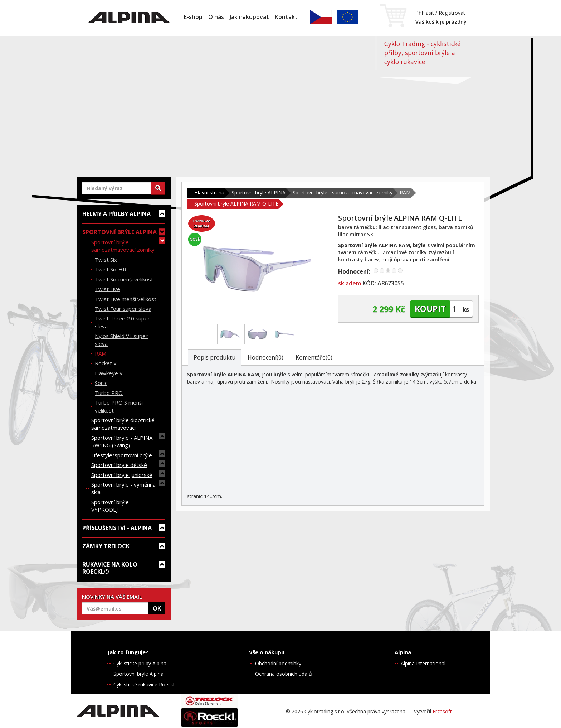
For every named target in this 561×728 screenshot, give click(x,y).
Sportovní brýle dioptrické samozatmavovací (123, 424)
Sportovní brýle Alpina (138, 674)
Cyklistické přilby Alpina (140, 663)
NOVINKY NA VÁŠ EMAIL (112, 597)
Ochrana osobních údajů (284, 674)
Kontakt (286, 17)
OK (157, 608)
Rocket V (106, 363)
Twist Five (108, 289)
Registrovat (452, 13)
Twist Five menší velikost (126, 299)
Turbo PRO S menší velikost (119, 406)
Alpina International (423, 663)
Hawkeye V (109, 373)
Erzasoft (442, 711)
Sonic (101, 383)
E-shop (193, 17)
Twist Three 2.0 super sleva (122, 322)
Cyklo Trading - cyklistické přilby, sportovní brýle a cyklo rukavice (422, 53)
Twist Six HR (111, 269)
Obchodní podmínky (278, 663)
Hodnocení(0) (265, 357)
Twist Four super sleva (123, 309)
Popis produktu (214, 357)
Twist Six (106, 260)
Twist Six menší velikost (124, 279)
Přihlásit (425, 13)
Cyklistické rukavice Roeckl (144, 684)
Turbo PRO (109, 393)
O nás (216, 17)
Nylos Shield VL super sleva (121, 340)
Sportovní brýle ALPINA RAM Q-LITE (236, 204)
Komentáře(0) (314, 357)
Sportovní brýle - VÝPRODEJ (112, 506)
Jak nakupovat (249, 17)
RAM (101, 353)
